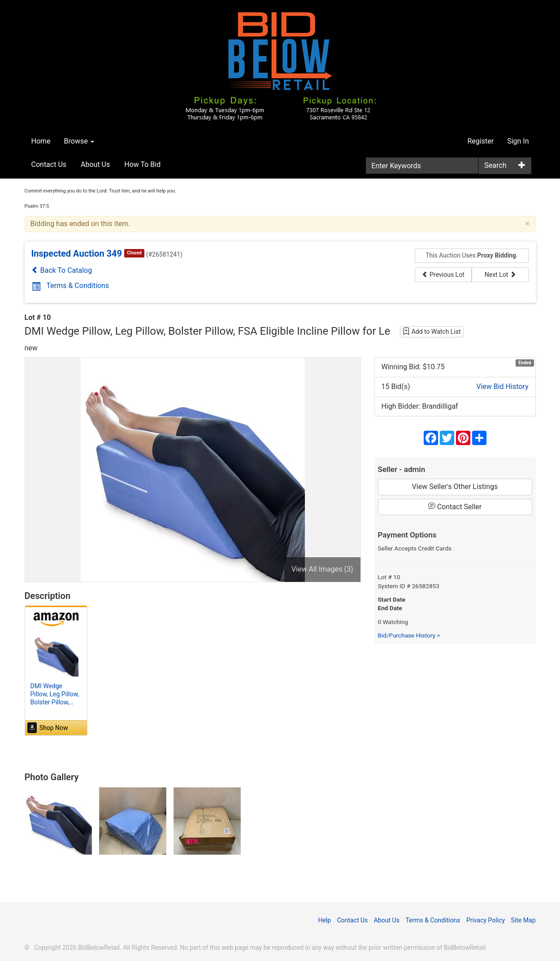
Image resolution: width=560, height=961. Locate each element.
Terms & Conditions (71, 286)
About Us (95, 164)
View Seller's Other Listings (455, 487)
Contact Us (49, 164)
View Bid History (502, 387)
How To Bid (142, 164)
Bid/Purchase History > (409, 635)
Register (481, 141)
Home (41, 141)
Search (495, 165)
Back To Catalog (62, 270)
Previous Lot (443, 275)
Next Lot (500, 275)
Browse (79, 141)
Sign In (518, 141)
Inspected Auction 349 (77, 253)
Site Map (523, 920)
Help (324, 920)
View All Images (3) (322, 569)
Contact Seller (455, 507)
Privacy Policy (486, 920)
